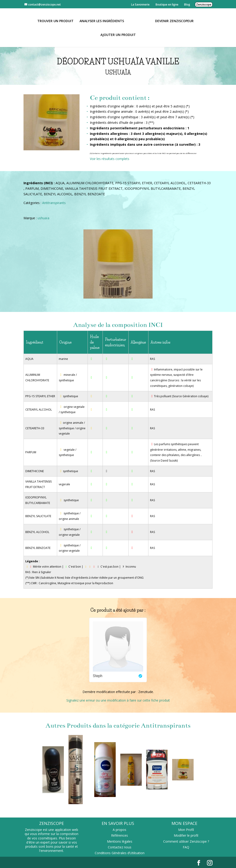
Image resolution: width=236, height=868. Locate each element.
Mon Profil (186, 830)
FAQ (186, 847)
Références (119, 835)
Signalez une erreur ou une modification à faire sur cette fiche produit (118, 700)
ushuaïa (43, 218)
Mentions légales (120, 841)
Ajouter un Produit (118, 35)
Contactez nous (120, 847)
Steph (98, 676)
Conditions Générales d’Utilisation (120, 853)
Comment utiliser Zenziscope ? (186, 841)
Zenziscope (204, 4)
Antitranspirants (54, 203)
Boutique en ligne (167, 4)
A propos (119, 830)
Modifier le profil (186, 835)
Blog (187, 4)
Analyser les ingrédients (103, 21)
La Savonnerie (140, 4)
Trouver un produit (57, 21)
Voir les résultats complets (110, 159)
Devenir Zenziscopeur (173, 21)
